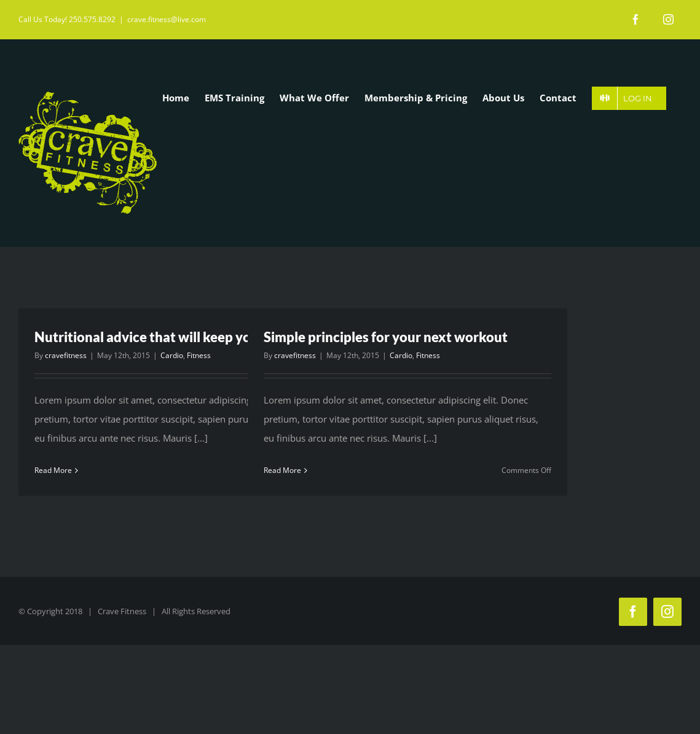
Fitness (199, 355)
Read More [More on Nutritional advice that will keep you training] (53, 470)
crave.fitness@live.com (167, 19)
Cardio (172, 355)
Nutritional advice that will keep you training (172, 337)
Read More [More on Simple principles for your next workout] (282, 470)
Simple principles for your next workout (386, 337)
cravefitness (66, 355)
